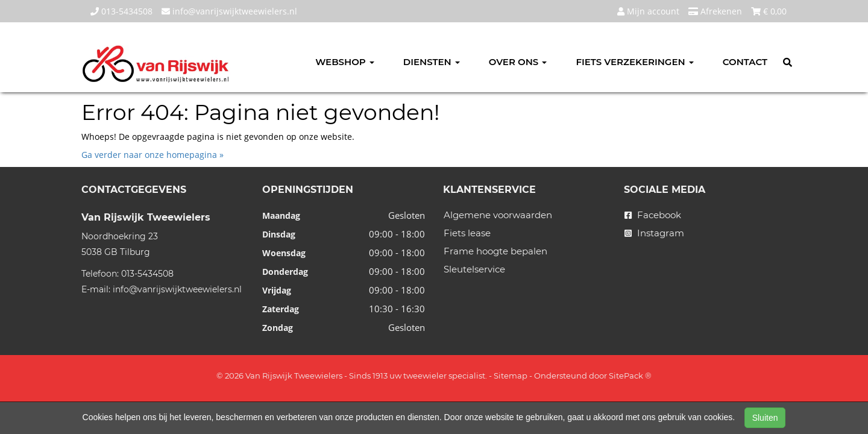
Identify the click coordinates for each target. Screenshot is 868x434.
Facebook (653, 215)
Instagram (654, 233)
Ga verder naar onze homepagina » (153, 155)
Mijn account (648, 11)
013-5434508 (121, 11)
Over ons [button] (518, 62)
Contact (745, 62)
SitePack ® (630, 376)
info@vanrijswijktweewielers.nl (229, 11)
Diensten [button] (432, 62)
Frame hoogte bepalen (495, 251)
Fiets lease (467, 233)
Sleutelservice (474, 269)
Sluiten (765, 418)
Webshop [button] (345, 62)
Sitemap (511, 376)
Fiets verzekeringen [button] (634, 62)
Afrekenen (715, 11)
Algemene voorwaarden (498, 215)
